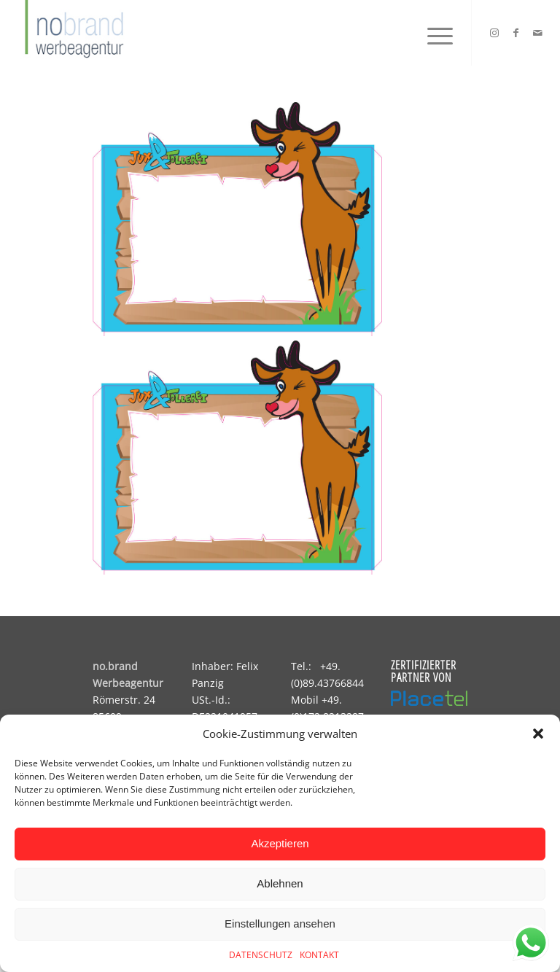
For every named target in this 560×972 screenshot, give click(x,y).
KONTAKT (319, 955)
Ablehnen (280, 883)
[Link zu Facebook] (516, 33)
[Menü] (433, 33)
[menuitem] (433, 33)
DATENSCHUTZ (261, 955)
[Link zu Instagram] (494, 33)
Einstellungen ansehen (280, 924)
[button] (538, 734)
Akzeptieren (280, 843)
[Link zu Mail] (538, 33)
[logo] (72, 33)
